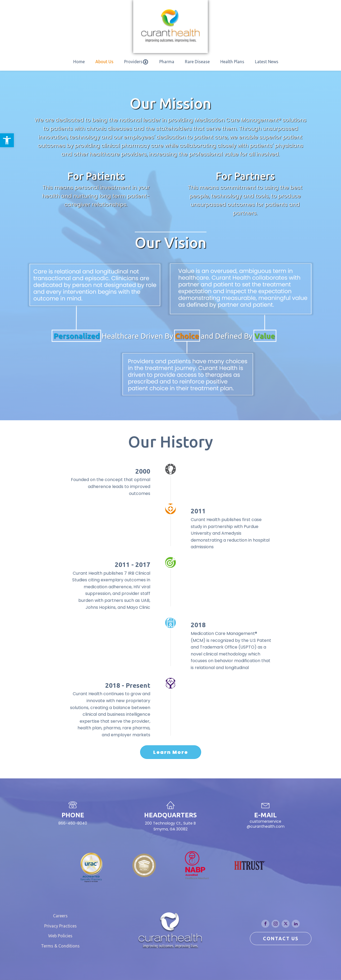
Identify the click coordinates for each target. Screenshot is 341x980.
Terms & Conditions (60, 946)
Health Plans (232, 62)
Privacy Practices (60, 926)
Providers (136, 62)
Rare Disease (197, 62)
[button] (7, 140)
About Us (104, 62)
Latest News (267, 62)
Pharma (167, 62)
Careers (60, 916)
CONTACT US (281, 938)
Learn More (171, 752)
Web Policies (60, 936)
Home (79, 62)
